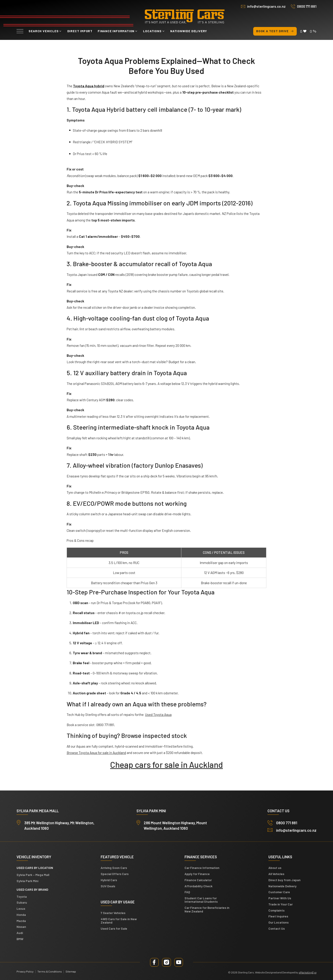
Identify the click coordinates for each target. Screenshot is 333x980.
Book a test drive (275, 31)
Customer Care (279, 892)
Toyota (22, 896)
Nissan (21, 927)
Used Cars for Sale (114, 928)
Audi (20, 933)
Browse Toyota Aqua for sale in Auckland (96, 753)
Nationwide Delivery (189, 31)
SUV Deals (108, 886)
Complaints (276, 910)
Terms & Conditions (50, 971)
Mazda (21, 921)
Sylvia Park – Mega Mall (33, 875)
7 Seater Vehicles (113, 913)
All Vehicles (276, 874)
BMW (20, 939)
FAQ (187, 892)
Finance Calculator (198, 880)
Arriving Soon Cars (114, 868)
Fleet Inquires (278, 916)
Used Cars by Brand (32, 889)
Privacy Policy (25, 971)
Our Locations (278, 922)
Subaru (22, 902)
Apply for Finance (197, 874)
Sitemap (71, 971)
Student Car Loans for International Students (201, 900)
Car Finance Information (202, 868)
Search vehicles (44, 31)
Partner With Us (280, 898)
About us (275, 868)
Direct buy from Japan (284, 880)
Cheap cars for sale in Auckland (166, 764)
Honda (21, 915)
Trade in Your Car (281, 904)
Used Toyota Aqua (158, 715)
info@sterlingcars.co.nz (266, 6)
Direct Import (80, 31)
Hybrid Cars (109, 880)
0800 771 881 (307, 6)
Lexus (21, 908)
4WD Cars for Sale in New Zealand (119, 921)
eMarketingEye (308, 972)
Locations (152, 31)
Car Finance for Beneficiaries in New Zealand (207, 909)
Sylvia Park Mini (27, 881)
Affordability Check (198, 886)
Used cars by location (35, 868)
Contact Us (277, 928)
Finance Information (116, 31)
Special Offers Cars (115, 874)
